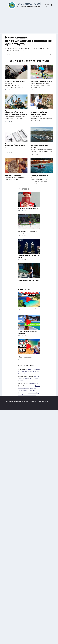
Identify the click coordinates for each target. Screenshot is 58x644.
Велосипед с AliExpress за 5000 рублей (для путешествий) (41, 82)
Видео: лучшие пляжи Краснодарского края (25, 356)
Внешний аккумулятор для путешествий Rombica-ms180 (15, 145)
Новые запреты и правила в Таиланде (27, 232)
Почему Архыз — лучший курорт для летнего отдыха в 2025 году (29, 387)
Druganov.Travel (29, 4)
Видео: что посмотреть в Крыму (29, 308)
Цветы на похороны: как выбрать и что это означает (29, 378)
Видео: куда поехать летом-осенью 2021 (27, 332)
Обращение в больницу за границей (39, 176)
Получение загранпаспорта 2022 (29, 208)
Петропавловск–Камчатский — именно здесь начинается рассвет (41, 145)
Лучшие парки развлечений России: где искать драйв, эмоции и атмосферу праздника (16, 113)
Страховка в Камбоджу (13, 175)
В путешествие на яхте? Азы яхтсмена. (15, 82)
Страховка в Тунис (34, 382)
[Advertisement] (29, 21)
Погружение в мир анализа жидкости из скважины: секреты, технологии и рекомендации (40, 113)
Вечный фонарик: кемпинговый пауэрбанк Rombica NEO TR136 (29, 371)
